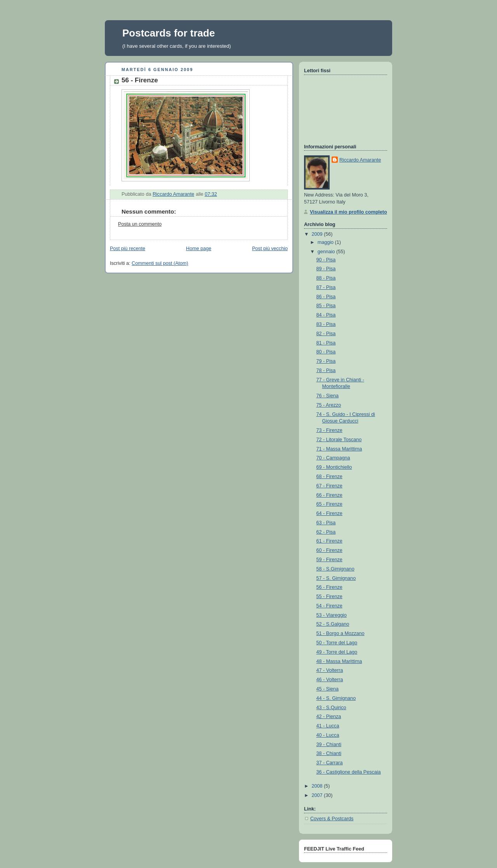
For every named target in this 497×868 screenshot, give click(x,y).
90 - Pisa (326, 260)
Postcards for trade (169, 33)
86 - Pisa (326, 297)
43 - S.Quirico (331, 708)
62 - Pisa (326, 532)
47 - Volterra (330, 670)
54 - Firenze (329, 606)
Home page (199, 249)
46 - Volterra (330, 680)
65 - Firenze (329, 504)
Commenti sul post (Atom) (160, 263)
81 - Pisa (326, 343)
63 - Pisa (326, 523)
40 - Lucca (328, 735)
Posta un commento (140, 224)
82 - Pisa (326, 334)
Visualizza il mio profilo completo (348, 212)
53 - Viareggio (332, 615)
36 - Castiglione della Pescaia (349, 772)
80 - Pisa (326, 352)
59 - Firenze (329, 560)
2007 (318, 795)
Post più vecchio (270, 249)
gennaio (327, 252)
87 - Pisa (326, 287)
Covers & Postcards (332, 819)
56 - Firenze (329, 587)
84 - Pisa (326, 315)
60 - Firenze (329, 550)
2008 (318, 786)
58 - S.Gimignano (335, 569)
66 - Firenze (329, 495)
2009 (318, 234)
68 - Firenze (329, 477)
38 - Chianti (329, 753)
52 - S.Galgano (333, 624)
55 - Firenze (329, 597)
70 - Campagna (333, 458)
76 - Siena (328, 396)
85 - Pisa (326, 306)
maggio (326, 242)
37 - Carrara (330, 763)
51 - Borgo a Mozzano (341, 633)
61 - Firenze (329, 541)
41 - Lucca (328, 726)
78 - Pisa (326, 371)
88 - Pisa (326, 278)
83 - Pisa (326, 324)
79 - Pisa (326, 361)
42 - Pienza (329, 717)
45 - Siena (328, 689)
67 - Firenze (329, 486)
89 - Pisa (326, 269)
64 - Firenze (329, 513)
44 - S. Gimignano (336, 698)
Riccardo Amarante (360, 160)
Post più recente (128, 249)
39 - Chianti (329, 744)
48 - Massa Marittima (339, 661)
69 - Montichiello (334, 467)
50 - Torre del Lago (337, 643)
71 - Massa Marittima (339, 449)
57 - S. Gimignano (336, 578)
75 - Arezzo (329, 405)
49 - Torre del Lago (337, 652)
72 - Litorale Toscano (339, 440)
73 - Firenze (329, 430)
